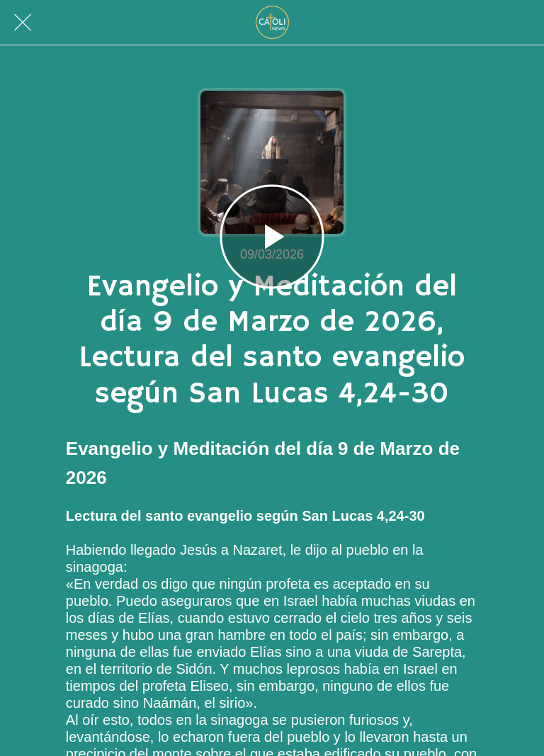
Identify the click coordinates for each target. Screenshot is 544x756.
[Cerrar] (23, 23)
